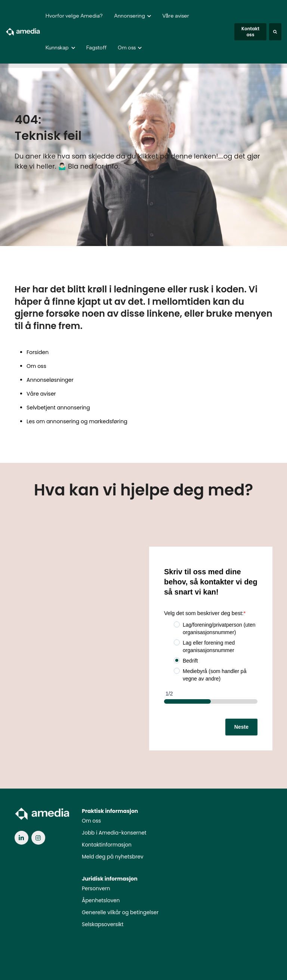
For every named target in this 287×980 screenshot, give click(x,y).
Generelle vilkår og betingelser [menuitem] (120, 913)
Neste (241, 727)
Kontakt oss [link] (250, 32)
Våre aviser (176, 16)
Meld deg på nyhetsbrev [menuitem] (113, 857)
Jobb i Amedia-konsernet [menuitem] (114, 833)
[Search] (275, 32)
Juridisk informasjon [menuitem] (110, 879)
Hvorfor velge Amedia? (74, 16)
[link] (23, 31)
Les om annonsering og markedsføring (77, 421)
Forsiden (38, 352)
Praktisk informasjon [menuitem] (110, 811)
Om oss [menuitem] (91, 821)
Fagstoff (96, 47)
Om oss (36, 366)
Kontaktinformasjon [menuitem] (107, 845)
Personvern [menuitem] (96, 889)
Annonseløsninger (50, 380)
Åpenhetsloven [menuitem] (101, 901)
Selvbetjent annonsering (58, 408)
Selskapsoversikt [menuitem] (103, 924)
